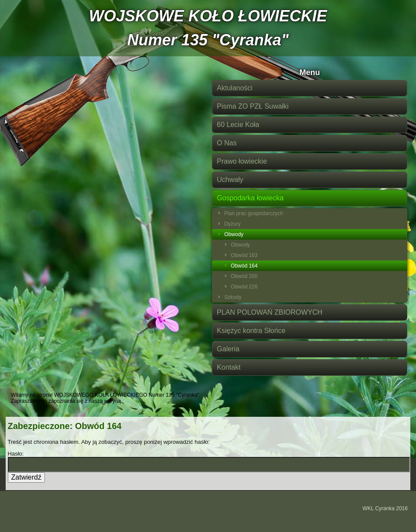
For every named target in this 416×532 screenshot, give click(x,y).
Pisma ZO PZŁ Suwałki (252, 106)
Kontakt (228, 367)
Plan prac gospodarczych (254, 213)
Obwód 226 (244, 287)
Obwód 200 (244, 276)
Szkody (233, 297)
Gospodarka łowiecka (250, 198)
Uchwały (230, 180)
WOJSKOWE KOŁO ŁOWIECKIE (208, 16)
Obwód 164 (244, 266)
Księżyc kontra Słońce (251, 331)
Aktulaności (235, 88)
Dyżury (232, 224)
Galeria (228, 349)
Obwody (234, 234)
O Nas (227, 143)
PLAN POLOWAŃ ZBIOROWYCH (269, 312)
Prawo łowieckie (242, 161)
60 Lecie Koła (238, 125)
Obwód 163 (244, 255)
